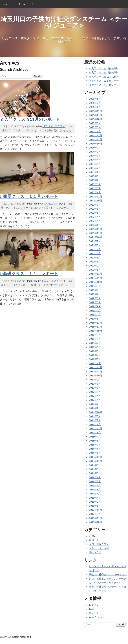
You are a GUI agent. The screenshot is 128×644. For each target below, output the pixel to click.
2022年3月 (95, 221)
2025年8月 (95, 123)
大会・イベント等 (99, 548)
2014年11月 (95, 461)
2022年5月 (95, 213)
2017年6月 (95, 388)
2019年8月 (95, 290)
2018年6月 (95, 347)
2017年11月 (95, 372)
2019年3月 (95, 310)
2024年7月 (95, 148)
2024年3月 (95, 164)
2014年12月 (95, 457)
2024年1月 (95, 172)
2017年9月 (95, 380)
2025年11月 (95, 115)
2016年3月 (95, 416)
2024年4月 (95, 160)
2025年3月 (95, 127)
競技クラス (95, 552)
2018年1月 (95, 363)
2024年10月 (95, 144)
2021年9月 (95, 241)
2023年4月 (95, 192)
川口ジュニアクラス (54, 126)
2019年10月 (95, 282)
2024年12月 (95, 135)
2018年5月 (95, 351)
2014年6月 (95, 469)
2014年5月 (95, 473)
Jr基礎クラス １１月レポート (29, 274)
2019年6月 (95, 298)
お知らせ (94, 536)
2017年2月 (95, 404)
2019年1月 (95, 319)
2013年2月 (95, 502)
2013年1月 (95, 506)
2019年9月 (95, 286)
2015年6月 (95, 441)
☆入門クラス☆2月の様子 (103, 68)
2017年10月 (95, 376)
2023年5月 (95, 188)
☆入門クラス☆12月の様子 (104, 77)
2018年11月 (95, 327)
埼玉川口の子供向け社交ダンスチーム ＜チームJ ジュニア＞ (64, 22)
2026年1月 (95, 107)
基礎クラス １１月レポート (105, 81)
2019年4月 (95, 306)
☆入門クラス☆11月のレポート (30, 119)
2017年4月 (95, 396)
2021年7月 (95, 249)
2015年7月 (95, 437)
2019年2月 (95, 314)
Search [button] (37, 76)
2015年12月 (95, 428)
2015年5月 (95, 445)
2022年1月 (95, 225)
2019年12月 (95, 274)
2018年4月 (95, 355)
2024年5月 (95, 156)
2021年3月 (95, 258)
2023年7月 (95, 180)
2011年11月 (95, 518)
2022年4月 (95, 217)
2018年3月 (95, 359)
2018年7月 (95, 343)
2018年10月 (95, 331)
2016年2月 (95, 420)
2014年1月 (95, 485)
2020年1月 (95, 270)
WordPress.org (96, 617)
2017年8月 (95, 384)
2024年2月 (95, 168)
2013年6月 (95, 493)
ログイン (94, 605)
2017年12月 (95, 367)
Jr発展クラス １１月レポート (29, 196)
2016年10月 (95, 412)
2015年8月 (95, 432)
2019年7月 (95, 294)
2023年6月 (95, 184)
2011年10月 (95, 522)
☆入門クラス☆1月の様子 (103, 72)
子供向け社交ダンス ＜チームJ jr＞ (108, 574)
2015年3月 (95, 449)
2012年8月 (95, 514)
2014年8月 (95, 465)
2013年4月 (95, 498)
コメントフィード (99, 613)
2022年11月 (95, 196)
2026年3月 (95, 99)
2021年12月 (95, 229)
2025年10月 (95, 119)
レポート (94, 540)
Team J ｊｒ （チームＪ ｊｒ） (19, 4)
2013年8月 (95, 489)
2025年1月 (95, 131)
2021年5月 (95, 253)
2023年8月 (95, 176)
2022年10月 (95, 200)
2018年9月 (95, 335)
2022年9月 (95, 205)
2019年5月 (95, 302)
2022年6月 (95, 209)
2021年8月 (95, 245)
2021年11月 (95, 233)
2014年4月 (95, 477)
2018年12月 (95, 323)
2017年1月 (95, 408)
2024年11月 (95, 139)
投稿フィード (96, 609)
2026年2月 (95, 103)
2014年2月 (95, 481)
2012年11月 (95, 510)
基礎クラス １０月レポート (105, 85)
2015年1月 (95, 453)
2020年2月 (95, 266)
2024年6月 (95, 152)
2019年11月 (95, 278)
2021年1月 (95, 262)
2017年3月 (95, 400)
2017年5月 (95, 392)
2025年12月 (95, 111)
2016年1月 (95, 424)
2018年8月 (95, 339)
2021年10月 (95, 237)
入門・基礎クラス (99, 544)
